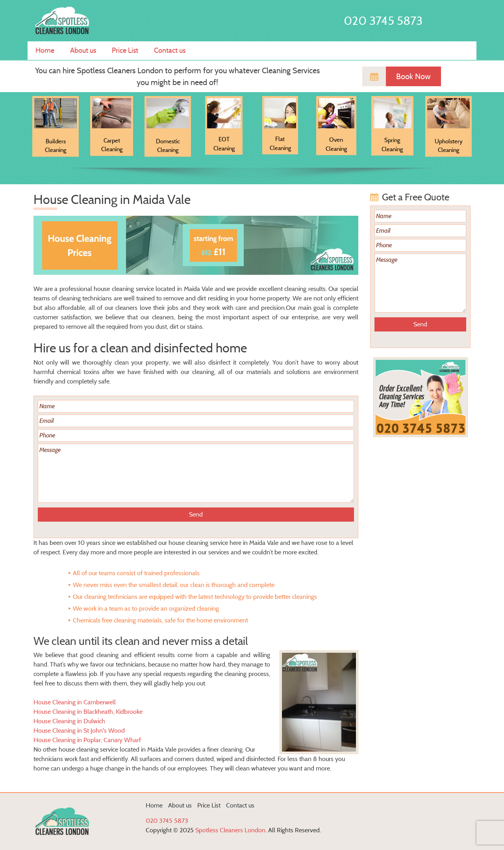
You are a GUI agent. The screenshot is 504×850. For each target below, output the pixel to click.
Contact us (170, 50)
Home (45, 50)
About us (83, 50)
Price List (125, 50)
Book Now (413, 76)
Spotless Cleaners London (230, 830)
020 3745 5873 (383, 21)
